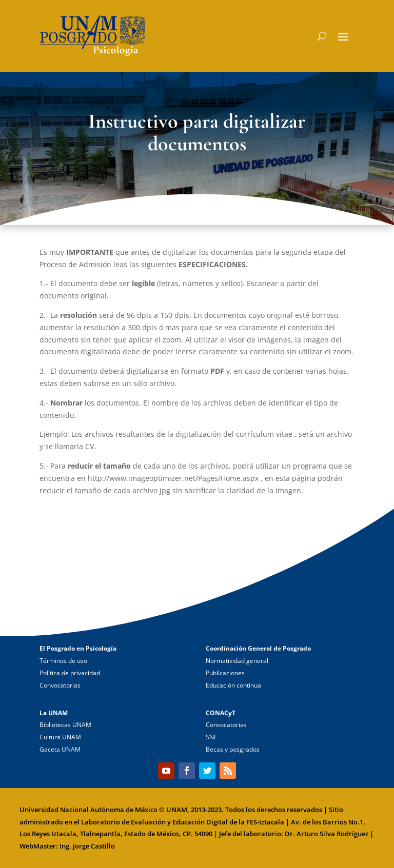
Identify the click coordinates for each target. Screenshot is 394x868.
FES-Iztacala (265, 822)
